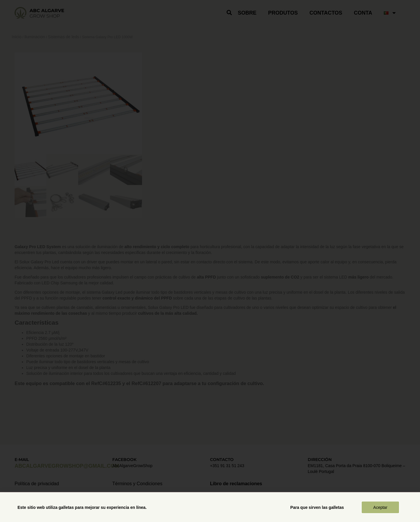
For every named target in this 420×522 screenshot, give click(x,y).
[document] (210, 261)
